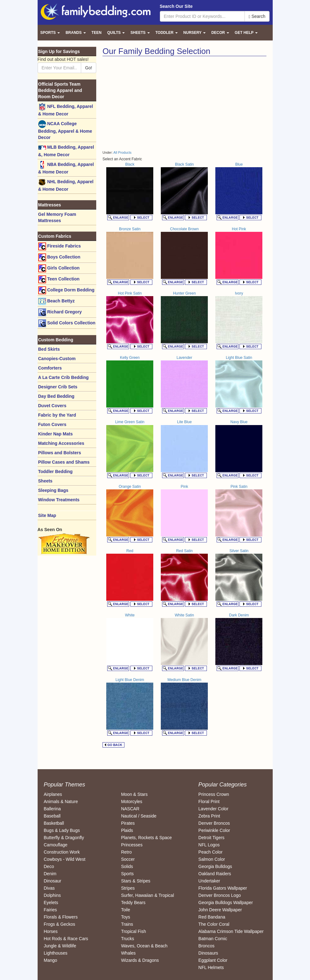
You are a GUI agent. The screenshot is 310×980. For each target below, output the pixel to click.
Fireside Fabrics (60, 246)
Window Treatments (59, 500)
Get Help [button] (246, 33)
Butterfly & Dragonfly (64, 838)
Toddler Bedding (55, 471)
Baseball (52, 816)
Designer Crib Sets (58, 387)
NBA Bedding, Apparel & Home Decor (66, 168)
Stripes (128, 888)
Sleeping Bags (53, 490)
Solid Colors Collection (67, 323)
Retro (126, 852)
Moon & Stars (134, 794)
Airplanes (53, 794)
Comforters (50, 368)
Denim (50, 874)
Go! (89, 68)
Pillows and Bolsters (60, 453)
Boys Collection (59, 257)
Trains (127, 924)
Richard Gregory (60, 312)
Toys (126, 917)
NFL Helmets (211, 967)
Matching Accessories (61, 443)
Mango (51, 960)
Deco (49, 866)
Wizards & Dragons (140, 960)
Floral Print (209, 802)
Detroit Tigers (211, 838)
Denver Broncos (214, 823)
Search (257, 16)
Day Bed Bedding (56, 396)
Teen (97, 33)
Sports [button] (50, 33)
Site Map (47, 515)
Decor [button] (220, 33)
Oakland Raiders (215, 874)
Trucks (127, 939)
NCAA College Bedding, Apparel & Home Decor (65, 130)
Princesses (132, 845)
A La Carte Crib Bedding (63, 377)
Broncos (206, 946)
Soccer (128, 859)
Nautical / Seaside (139, 816)
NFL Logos (209, 845)
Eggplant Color (213, 960)
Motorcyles (132, 802)
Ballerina (52, 809)
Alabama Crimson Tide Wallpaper (231, 931)
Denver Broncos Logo (220, 895)
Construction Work (62, 852)
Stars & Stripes (136, 881)
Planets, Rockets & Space (146, 838)
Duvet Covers (52, 406)
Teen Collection (59, 279)
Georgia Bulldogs (215, 866)
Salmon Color (212, 859)
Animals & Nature (61, 802)
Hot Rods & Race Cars (66, 939)
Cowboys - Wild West (65, 859)
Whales (128, 953)
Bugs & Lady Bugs (62, 830)
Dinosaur (53, 881)
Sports (127, 874)
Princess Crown (214, 794)
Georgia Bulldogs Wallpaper (226, 903)
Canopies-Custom (57, 359)
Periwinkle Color (214, 830)
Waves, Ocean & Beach (144, 946)
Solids (127, 866)
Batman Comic (213, 939)
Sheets (45, 481)
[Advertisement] (155, 103)
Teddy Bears (133, 903)
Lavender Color (213, 809)
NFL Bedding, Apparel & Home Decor (66, 110)
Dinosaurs (208, 953)
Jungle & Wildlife (60, 946)
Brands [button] (76, 33)
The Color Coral (214, 924)
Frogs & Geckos (60, 924)
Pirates (128, 823)
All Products (123, 152)
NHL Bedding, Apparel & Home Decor (66, 185)
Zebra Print (209, 816)
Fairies (50, 910)
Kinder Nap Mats (55, 434)
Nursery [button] (194, 33)
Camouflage (56, 845)
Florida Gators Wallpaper (223, 888)
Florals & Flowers (61, 917)
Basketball (54, 823)
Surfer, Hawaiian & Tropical (147, 895)
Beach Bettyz (57, 301)
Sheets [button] (140, 33)
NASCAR (130, 809)
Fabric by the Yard (57, 415)
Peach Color (210, 852)
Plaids (127, 830)
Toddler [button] (167, 33)
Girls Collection (59, 268)
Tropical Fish (134, 931)
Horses (51, 931)
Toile (126, 910)
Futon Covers (52, 424)
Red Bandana (212, 917)
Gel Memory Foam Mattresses (57, 217)
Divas (49, 888)
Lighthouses (56, 953)
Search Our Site (176, 6)
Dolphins (52, 895)
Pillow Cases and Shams (64, 462)
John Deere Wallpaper (220, 910)
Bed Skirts (49, 349)
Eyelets (51, 903)
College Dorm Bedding (66, 290)
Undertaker (209, 881)
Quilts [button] (116, 33)
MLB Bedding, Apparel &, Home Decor (66, 150)
